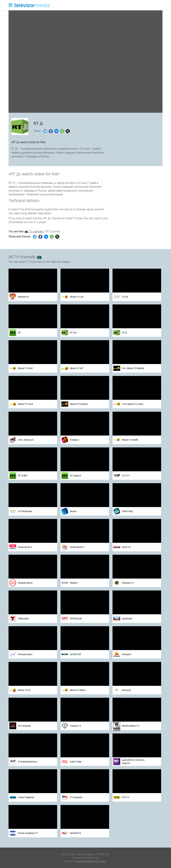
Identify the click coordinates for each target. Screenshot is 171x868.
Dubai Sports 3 (77, 547)
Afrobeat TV (128, 583)
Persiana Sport (25, 654)
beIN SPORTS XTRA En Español (133, 762)
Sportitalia (127, 618)
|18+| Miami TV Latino (133, 404)
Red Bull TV (75, 833)
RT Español (75, 475)
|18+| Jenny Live (26, 440)
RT (19, 332)
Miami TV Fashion (79, 404)
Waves (73, 511)
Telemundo (23, 618)
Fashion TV (75, 726)
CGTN (125, 297)
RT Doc (73, 332)
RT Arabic (23, 475)
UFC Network (24, 726)
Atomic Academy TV (28, 833)
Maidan (74, 583)
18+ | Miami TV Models (133, 368)
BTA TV (126, 797)
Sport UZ (126, 547)
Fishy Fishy (127, 511)
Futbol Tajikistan (26, 797)
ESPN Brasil (76, 618)
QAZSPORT (76, 654)
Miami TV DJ (24, 690)
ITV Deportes (76, 797)
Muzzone (126, 690)
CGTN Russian (25, 511)
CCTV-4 (126, 475)
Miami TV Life (77, 297)
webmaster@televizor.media (91, 861)
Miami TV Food (25, 404)
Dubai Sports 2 (25, 547)
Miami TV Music (78, 690)
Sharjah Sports (25, 583)
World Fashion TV (131, 726)
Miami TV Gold (25, 368)
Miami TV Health (130, 440)
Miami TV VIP (77, 368)
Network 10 (23, 297)
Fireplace (74, 440)
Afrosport (127, 654)
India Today (76, 762)
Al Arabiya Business (27, 762)
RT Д (124, 332)
